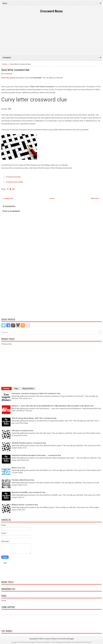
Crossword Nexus (51, 11)
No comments (7, 74)
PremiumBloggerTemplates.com (63, 642)
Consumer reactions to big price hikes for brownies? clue (36, 393)
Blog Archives (28, 389)
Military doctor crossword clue (25, 505)
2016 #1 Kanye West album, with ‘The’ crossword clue (34, 418)
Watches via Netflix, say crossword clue (28, 492)
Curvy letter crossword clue (15, 70)
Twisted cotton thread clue (23, 480)
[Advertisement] (51, 34)
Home (4, 64)
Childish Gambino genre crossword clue (29, 443)
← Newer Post (8, 198)
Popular (7, 389)
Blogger (71, 639)
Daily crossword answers (21, 572)
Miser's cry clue (18, 468)
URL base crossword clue (22, 431)
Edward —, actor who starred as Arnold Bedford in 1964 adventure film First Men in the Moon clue (53, 406)
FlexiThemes (24, 642)
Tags (16, 389)
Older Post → (96, 198)
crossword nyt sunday (14, 182)
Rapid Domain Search (84, 642)
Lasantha (46, 642)
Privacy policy (7, 344)
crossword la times (13, 177)
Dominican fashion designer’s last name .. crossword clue (36, 455)
